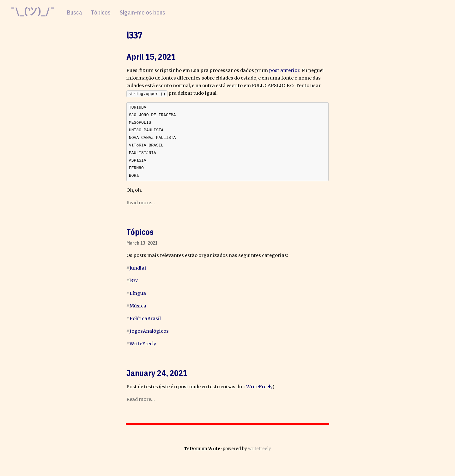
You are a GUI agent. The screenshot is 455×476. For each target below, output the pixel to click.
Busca (74, 12)
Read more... (141, 206)
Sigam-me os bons (143, 12)
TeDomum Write (202, 452)
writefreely (260, 452)
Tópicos (101, 12)
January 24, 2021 (157, 376)
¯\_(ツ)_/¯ (33, 11)
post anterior (284, 70)
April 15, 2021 (151, 57)
